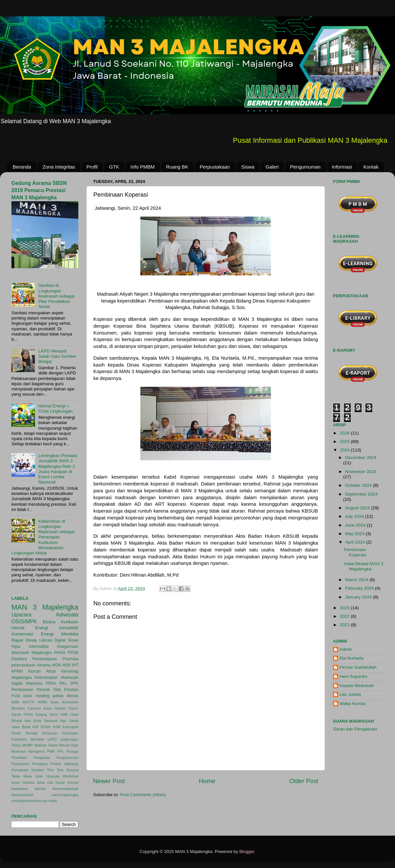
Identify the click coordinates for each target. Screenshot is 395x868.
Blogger (247, 852)
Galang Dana (47, 714)
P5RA (51, 683)
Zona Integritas (59, 167)
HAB (64, 714)
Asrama (44, 665)
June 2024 (356, 525)
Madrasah (20, 653)
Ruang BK (177, 167)
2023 (345, 608)
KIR (36, 727)
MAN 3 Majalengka (45, 607)
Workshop (71, 776)
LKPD (52, 739)
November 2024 (361, 472)
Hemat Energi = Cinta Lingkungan (55, 409)
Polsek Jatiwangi (64, 764)
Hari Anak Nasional (41, 721)
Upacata (53, 776)
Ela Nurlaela (352, 658)
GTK (114, 167)
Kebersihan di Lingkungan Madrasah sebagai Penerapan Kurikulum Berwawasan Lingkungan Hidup (43, 537)
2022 (345, 616)
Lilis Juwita (350, 694)
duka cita (45, 782)
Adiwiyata (67, 614)
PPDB (73, 653)
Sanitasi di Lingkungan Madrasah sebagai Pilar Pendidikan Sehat (56, 296)
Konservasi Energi (32, 634)
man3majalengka (65, 795)
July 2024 (355, 516)
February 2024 (360, 588)
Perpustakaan (215, 167)
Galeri (272, 167)
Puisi (16, 696)
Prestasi (71, 690)
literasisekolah (23, 795)
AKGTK (29, 702)
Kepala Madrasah (357, 686)
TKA (50, 770)
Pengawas (41, 758)
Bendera (18, 708)
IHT (75, 665)
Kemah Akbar (42, 671)
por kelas (50, 801)
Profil (92, 167)
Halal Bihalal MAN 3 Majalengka (364, 566)
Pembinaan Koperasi (355, 552)
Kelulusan (50, 733)
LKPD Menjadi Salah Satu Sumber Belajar (57, 356)
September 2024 (361, 494)
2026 (345, 433)
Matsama (34, 683)
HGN (56, 665)
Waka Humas (353, 704)
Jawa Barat (21, 727)
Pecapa (72, 751)
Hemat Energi (30, 628)
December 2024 (361, 458)
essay (60, 782)
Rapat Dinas (24, 640)
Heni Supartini (353, 676)
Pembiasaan (23, 690)
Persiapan (40, 764)
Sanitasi (38, 770)
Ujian (39, 776)
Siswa (248, 167)
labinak (40, 789)
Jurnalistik (69, 628)
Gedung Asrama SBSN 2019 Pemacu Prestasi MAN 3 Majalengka (39, 190)
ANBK (43, 702)
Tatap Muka (22, 776)
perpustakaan (24, 665)
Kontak (371, 167)
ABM (15, 702)
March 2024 (357, 580)
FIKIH (28, 714)
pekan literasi (66, 696)
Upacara (21, 614)
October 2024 (359, 485)
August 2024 (358, 508)
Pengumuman (305, 167)
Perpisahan (20, 764)
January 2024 (359, 597)
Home (207, 781)
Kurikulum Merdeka (28, 739)
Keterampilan (46, 678)
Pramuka (70, 659)
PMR (51, 751)
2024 (345, 450)
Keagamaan (68, 647)
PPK (74, 683)
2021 (345, 625)
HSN (66, 665)
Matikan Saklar (46, 745)
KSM (57, 727)
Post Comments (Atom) (143, 795)
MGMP (27, 745)
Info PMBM (143, 167)
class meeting (36, 696)
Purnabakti (20, 770)
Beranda (22, 167)
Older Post (304, 781)
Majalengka (41, 653)
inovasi (73, 782)
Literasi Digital (53, 640)
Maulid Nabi (69, 745)
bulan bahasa (23, 782)
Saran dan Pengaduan (355, 729)
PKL (63, 683)
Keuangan (70, 733)
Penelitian (19, 758)
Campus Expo (40, 708)
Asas (55, 702)
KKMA (46, 727)
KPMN (17, 671)
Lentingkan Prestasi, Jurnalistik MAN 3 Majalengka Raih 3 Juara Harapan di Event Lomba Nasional (58, 469)
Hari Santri (69, 721)
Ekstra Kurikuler (61, 622)
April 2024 (356, 542)
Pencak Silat (49, 690)
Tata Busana (68, 770)
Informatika (39, 647)
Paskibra (19, 659)
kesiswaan (20, 789)
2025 (345, 442)
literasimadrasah (65, 789)
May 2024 (355, 534)
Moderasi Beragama (28, 751)
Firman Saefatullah (358, 667)
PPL (61, 751)
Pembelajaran (45, 659)
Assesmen (70, 702)
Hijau (16, 647)
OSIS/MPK (24, 621)
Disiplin (60, 708)
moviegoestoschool (26, 801)
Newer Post (109, 781)
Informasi (342, 167)
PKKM (59, 653)
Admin (346, 649)
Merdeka (70, 634)
